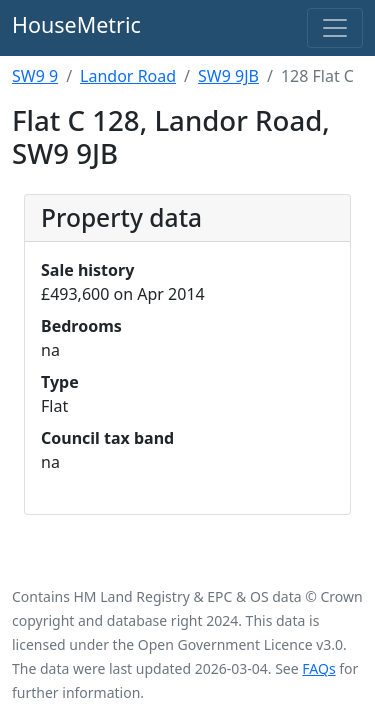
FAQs (318, 668)
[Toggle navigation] (335, 28)
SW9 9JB (228, 76)
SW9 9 (35, 76)
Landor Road (128, 76)
